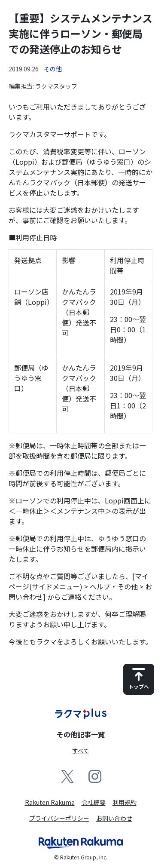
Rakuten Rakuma (50, 802)
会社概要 (94, 802)
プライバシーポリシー (59, 818)
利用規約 (125, 802)
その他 (53, 69)
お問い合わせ (114, 818)
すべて (81, 751)
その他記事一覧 (81, 734)
